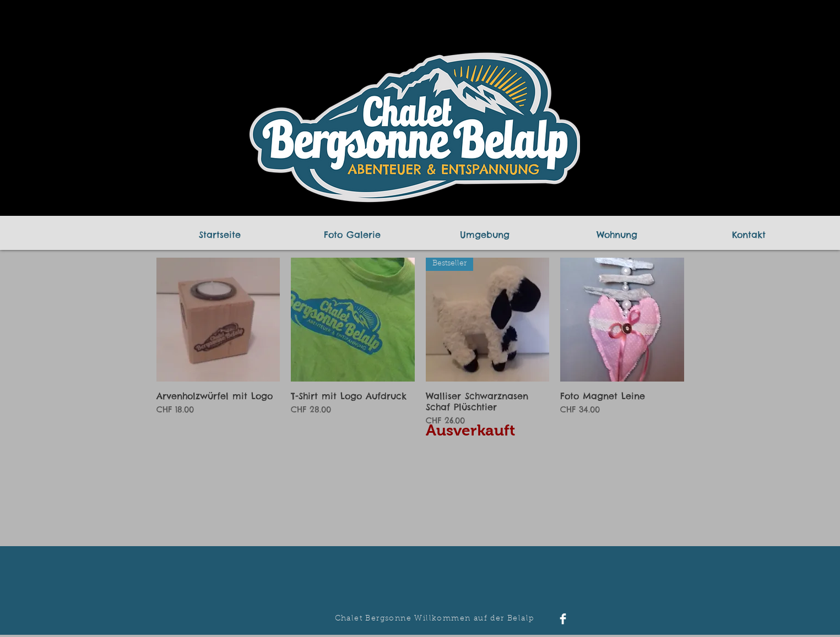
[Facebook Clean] (563, 619)
